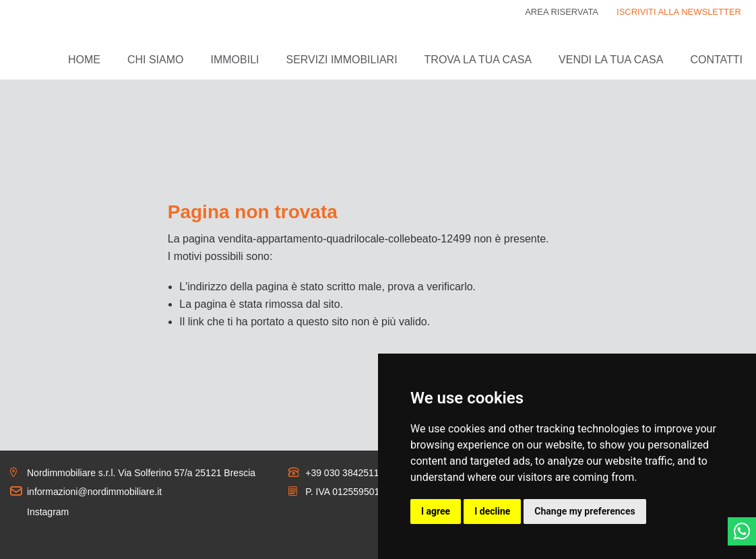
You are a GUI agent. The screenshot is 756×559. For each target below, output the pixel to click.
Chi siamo (156, 60)
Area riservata (562, 12)
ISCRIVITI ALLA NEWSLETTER (679, 12)
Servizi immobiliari (342, 60)
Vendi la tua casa (611, 60)
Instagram (48, 512)
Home (84, 60)
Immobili (234, 60)
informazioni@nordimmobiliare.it (94, 492)
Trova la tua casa (478, 60)
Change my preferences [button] (585, 511)
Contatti (716, 60)
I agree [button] (436, 511)
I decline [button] (492, 511)
